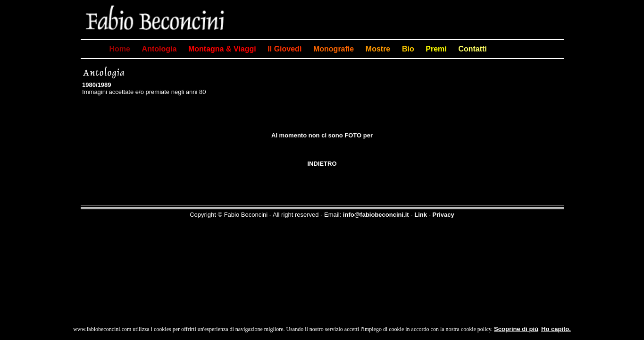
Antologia (159, 49)
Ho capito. (556, 329)
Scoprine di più (516, 329)
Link (421, 215)
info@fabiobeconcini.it (376, 215)
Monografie (334, 49)
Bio (408, 49)
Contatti (472, 49)
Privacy (443, 215)
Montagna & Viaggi (222, 49)
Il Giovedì (284, 49)
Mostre (378, 49)
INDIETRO (322, 164)
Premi (436, 49)
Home (120, 49)
